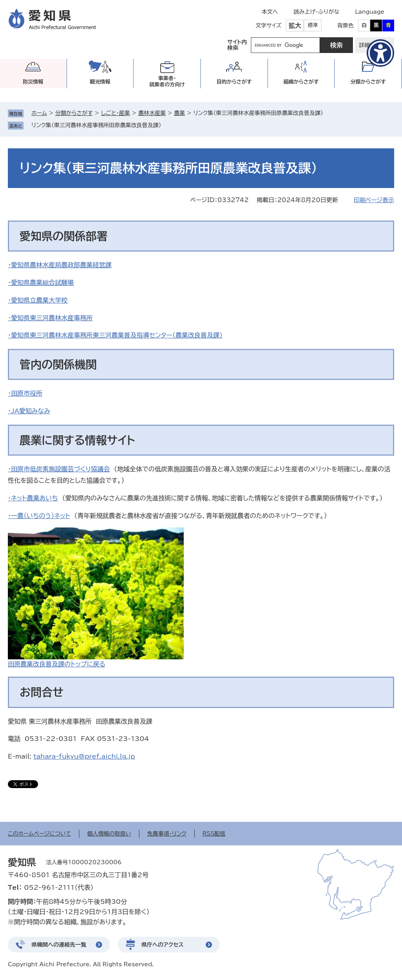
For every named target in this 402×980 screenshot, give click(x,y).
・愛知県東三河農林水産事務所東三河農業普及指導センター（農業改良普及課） (115, 335)
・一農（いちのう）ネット (39, 516)
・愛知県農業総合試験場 (41, 283)
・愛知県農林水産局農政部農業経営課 (60, 265)
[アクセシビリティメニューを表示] (380, 53)
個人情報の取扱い (109, 834)
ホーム (39, 113)
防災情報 (33, 82)
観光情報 (100, 82)
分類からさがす (74, 113)
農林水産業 (152, 113)
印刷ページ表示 (374, 200)
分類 (368, 82)
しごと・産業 (115, 113)
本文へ (270, 12)
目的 (234, 82)
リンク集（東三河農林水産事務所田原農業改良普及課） (96, 125)
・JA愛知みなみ (29, 411)
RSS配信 (214, 834)
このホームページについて (39, 834)
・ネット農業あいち (33, 498)
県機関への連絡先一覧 (59, 945)
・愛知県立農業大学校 (38, 300)
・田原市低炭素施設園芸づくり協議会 (59, 469)
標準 (313, 25)
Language (370, 12)
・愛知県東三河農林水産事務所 (50, 318)
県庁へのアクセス (163, 945)
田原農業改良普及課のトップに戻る (57, 664)
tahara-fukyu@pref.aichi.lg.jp (84, 756)
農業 (179, 113)
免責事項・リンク (167, 834)
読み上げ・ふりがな (316, 12)
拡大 (295, 26)
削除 (167, 125)
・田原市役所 (25, 393)
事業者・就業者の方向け (167, 81)
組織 (301, 82)
